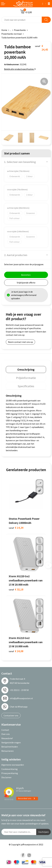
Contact (5, 730)
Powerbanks (20, 30)
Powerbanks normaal (12, 34)
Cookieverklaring (9, 769)
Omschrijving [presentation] (26, 370)
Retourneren (7, 751)
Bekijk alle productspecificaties (20, 69)
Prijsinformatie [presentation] (26, 378)
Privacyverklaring (10, 773)
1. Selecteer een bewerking (20, 162)
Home (4, 30)
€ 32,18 (16, 589)
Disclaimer (6, 777)
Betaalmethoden (10, 747)
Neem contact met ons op (20, 342)
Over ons (6, 734)
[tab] (26, 370)
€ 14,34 (16, 528)
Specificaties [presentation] (26, 386)
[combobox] (22, 20)
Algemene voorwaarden (13, 765)
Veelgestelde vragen (11, 742)
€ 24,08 (16, 651)
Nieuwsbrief (7, 738)
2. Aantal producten (16, 255)
